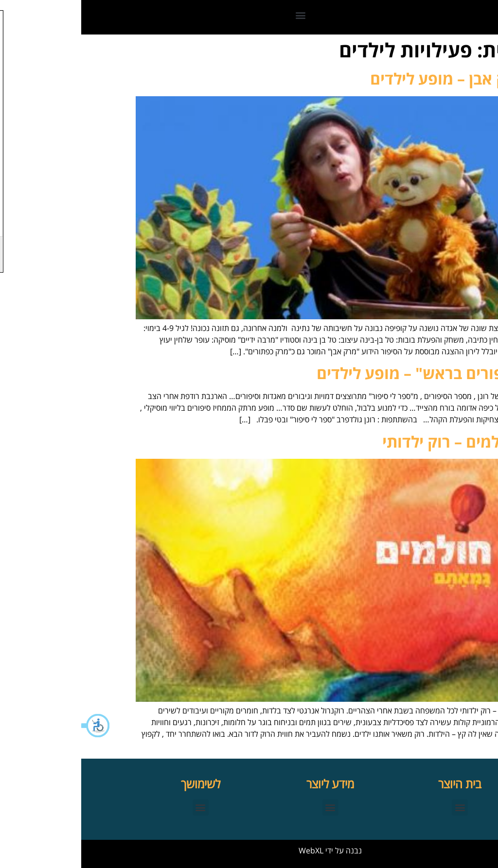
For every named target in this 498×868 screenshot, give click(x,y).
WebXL (230, 851)
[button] (15, 726)
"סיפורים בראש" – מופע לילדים (339, 373)
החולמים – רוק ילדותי (372, 442)
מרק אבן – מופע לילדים (366, 78)
